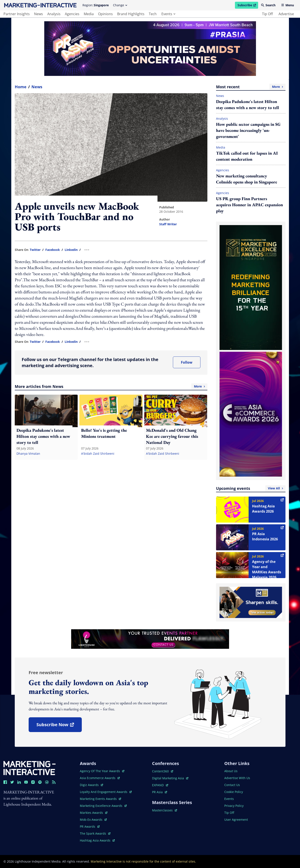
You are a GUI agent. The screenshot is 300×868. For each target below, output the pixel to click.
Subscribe (248, 6)
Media (221, 147)
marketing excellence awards (103, 806)
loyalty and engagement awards (106, 792)
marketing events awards (100, 799)
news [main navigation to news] (39, 14)
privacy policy (234, 806)
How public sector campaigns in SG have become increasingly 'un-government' (248, 130)
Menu (288, 5)
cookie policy (234, 792)
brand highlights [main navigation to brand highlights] (131, 14)
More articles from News (111, 386)
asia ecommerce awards (100, 778)
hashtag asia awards (97, 840)
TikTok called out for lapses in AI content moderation (247, 156)
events (168, 14)
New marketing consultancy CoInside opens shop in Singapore (247, 179)
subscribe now (59, 726)
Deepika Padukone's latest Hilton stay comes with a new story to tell (248, 105)
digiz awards (91, 785)
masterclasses (165, 810)
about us (231, 771)
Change (120, 5)
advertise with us (237, 778)
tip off (267, 14)
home (21, 87)
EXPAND (160, 785)
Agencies (223, 170)
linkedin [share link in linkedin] (71, 250)
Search (268, 5)
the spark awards (95, 833)
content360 (163, 771)
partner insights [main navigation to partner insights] (17, 14)
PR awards (90, 826)
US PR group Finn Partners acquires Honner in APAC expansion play (249, 205)
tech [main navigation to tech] (153, 14)
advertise (286, 14)
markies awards (94, 813)
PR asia (160, 792)
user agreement (236, 820)
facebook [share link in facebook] (53, 250)
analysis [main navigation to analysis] (54, 14)
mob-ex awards (93, 820)
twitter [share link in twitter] (35, 250)
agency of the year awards (102, 771)
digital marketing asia (170, 778)
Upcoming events (251, 488)
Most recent (251, 87)
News (37, 87)
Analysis (222, 119)
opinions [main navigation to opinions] (105, 14)
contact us (232, 785)
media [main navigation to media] (89, 14)
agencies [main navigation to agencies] (72, 14)
